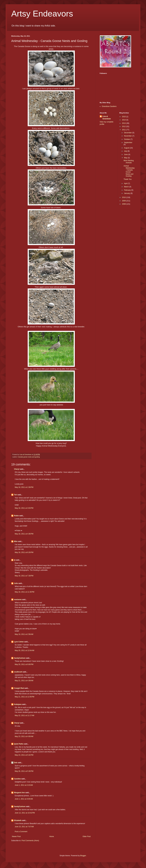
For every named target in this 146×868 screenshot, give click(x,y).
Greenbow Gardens (109, 106)
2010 (124, 197)
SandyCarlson (20, 658)
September (128, 143)
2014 (124, 120)
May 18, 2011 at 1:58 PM (24, 487)
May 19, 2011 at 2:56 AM (24, 634)
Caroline (17, 779)
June (126, 154)
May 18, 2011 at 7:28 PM (24, 576)
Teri (16, 495)
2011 (124, 130)
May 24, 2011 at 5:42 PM (24, 755)
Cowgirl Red (19, 688)
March (127, 187)
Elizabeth (18, 820)
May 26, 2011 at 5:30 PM (24, 771)
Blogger (83, 856)
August (127, 148)
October (127, 139)
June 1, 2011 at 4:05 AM (24, 799)
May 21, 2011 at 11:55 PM (24, 697)
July (126, 151)
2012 (124, 126)
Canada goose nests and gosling (29, 457)
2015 (124, 117)
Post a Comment (21, 832)
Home (52, 836)
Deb (16, 763)
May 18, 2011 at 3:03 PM (24, 508)
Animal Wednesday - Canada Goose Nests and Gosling (129, 171)
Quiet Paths (19, 744)
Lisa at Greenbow (107, 118)
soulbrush (18, 672)
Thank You (128, 179)
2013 (124, 123)
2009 (124, 201)
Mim (16, 541)
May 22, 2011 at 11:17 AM (24, 715)
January (127, 193)
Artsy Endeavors (42, 14)
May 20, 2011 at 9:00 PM (24, 664)
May (126, 158)
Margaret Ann (19, 793)
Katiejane (18, 704)
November (128, 136)
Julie (16, 583)
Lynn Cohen (19, 642)
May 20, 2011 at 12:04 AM (24, 650)
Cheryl (17, 469)
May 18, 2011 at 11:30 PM (24, 592)
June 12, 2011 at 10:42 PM (25, 813)
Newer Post (16, 836)
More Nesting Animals (129, 162)
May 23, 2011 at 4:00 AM (24, 736)
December (128, 133)
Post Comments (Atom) (30, 841)
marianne (18, 600)
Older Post (87, 836)
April (126, 183)
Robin (16, 516)
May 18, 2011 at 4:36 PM (24, 534)
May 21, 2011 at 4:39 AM (24, 681)
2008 (124, 204)
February (128, 190)
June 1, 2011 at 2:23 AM (24, 785)
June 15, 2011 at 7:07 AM (24, 827)
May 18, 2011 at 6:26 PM (24, 552)
